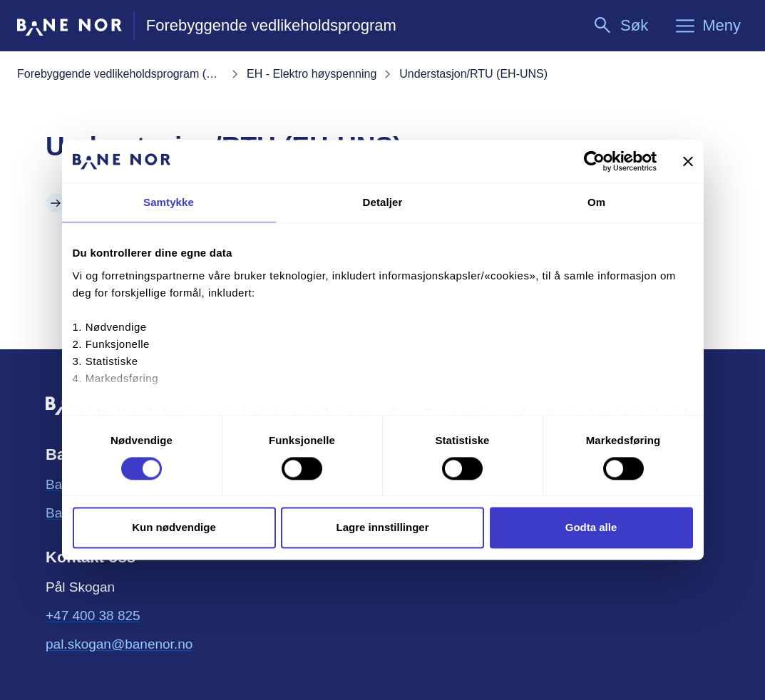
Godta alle (591, 528)
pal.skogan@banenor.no (119, 643)
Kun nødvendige (174, 528)
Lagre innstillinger (382, 528)
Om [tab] (596, 202)
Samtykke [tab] (169, 202)
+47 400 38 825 (93, 616)
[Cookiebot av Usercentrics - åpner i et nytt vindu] (594, 161)
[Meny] (707, 26)
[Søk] (620, 26)
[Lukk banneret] (688, 161)
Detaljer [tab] (383, 202)
